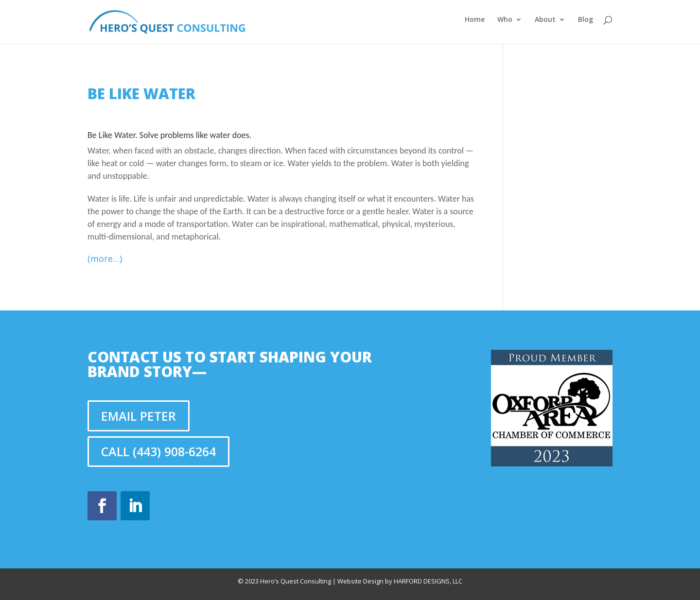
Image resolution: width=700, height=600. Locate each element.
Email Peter (139, 416)
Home (475, 20)
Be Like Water (141, 94)
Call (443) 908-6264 (158, 451)
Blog (586, 20)
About (545, 20)
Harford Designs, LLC (428, 581)
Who (505, 20)
